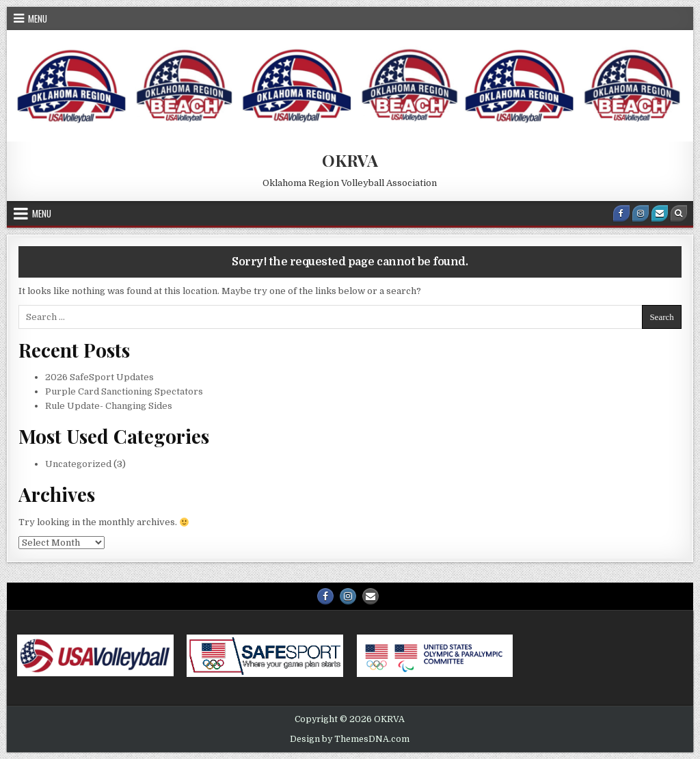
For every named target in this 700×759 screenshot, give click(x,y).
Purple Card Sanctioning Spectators (124, 391)
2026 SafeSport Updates (99, 377)
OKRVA (350, 160)
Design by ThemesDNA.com (350, 739)
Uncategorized (78, 464)
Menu (38, 18)
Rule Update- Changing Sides (109, 406)
